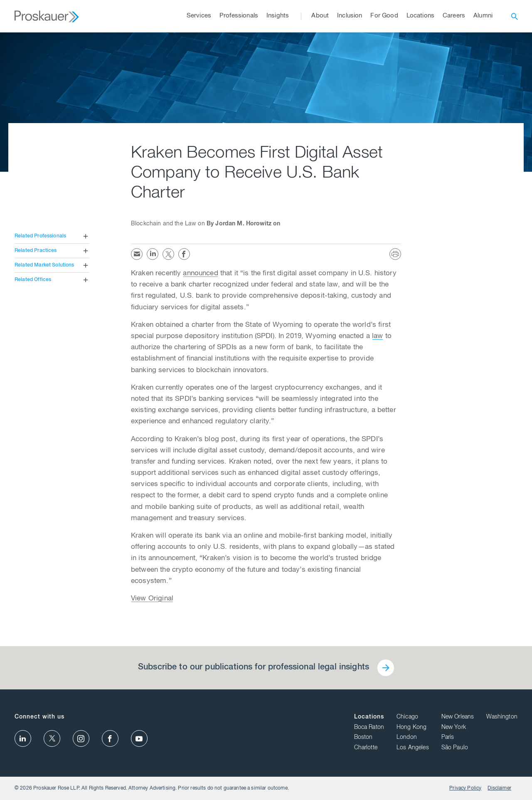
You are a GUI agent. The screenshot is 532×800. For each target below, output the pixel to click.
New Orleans (458, 717)
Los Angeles (413, 748)
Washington (502, 717)
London (407, 738)
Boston (363, 738)
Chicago (407, 717)
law (377, 337)
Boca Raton (369, 728)
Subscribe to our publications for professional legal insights (254, 668)
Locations (369, 717)
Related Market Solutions (44, 265)
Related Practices (36, 251)
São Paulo (455, 748)
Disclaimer (499, 788)
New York (454, 728)
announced (200, 274)
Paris (448, 738)
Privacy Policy (465, 788)
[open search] (515, 16)
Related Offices (33, 280)
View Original (152, 599)
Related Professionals (40, 236)
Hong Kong (411, 728)
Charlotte (366, 748)
